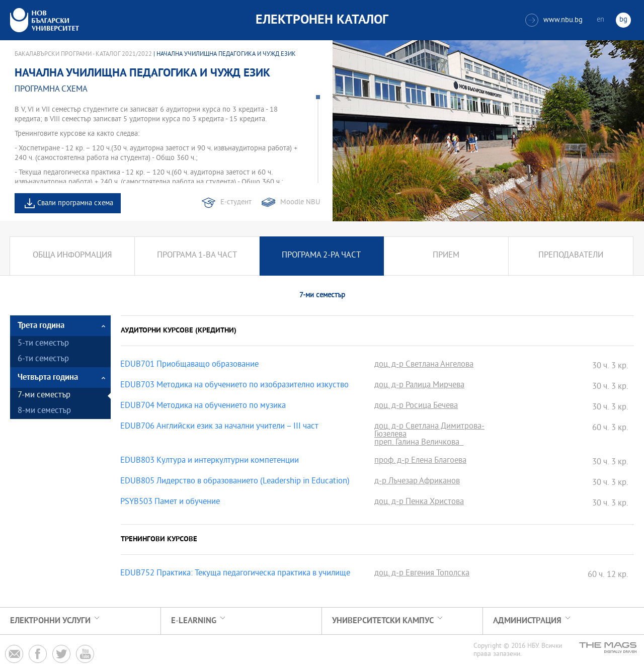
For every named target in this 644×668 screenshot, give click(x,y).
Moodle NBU (300, 202)
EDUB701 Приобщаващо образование (189, 365)
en (600, 20)
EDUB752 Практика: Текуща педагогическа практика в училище (235, 574)
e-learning (194, 621)
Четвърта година (48, 378)
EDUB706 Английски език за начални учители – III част (219, 427)
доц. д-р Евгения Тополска (422, 574)
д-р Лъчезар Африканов (417, 482)
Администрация (527, 621)
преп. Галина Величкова (419, 443)
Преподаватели (571, 256)
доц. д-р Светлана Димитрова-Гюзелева (429, 431)
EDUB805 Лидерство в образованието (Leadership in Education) (235, 482)
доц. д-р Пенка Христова (419, 503)
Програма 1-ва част (197, 256)
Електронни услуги (50, 621)
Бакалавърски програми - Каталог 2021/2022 (83, 54)
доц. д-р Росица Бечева (416, 406)
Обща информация (72, 256)
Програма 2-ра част (321, 256)
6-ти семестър (43, 359)
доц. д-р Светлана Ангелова (424, 365)
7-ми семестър (44, 396)
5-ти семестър (43, 344)
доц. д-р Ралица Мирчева (419, 386)
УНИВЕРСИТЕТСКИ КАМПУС (383, 621)
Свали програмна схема (75, 203)
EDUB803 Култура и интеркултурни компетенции (210, 461)
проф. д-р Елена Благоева (420, 461)
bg (623, 20)
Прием (446, 256)
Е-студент (236, 202)
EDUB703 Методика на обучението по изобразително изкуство (234, 386)
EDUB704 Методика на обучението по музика (203, 406)
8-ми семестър (44, 411)
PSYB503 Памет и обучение (170, 503)
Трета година (41, 326)
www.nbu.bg (554, 20)
